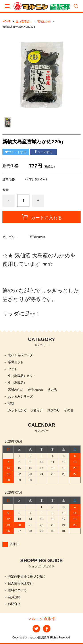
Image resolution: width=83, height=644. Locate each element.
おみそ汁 (37, 410)
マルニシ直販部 (42, 619)
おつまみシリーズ (20, 396)
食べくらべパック (20, 355)
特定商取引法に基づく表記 (27, 576)
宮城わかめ (44, 22)
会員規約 (14, 597)
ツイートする (16, 152)
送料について (17, 590)
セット (13, 369)
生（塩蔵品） (24, 22)
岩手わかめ (35, 390)
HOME (6, 22)
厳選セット (16, 362)
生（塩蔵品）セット (22, 376)
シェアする (43, 152)
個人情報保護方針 (20, 583)
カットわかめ (17, 410)
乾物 (11, 403)
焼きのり (54, 410)
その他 (52, 390)
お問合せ (14, 604)
